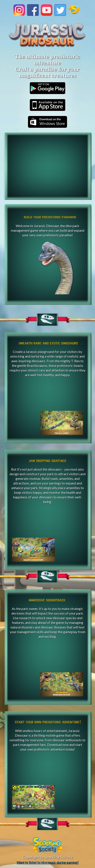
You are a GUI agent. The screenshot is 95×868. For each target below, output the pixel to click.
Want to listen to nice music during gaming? (48, 862)
